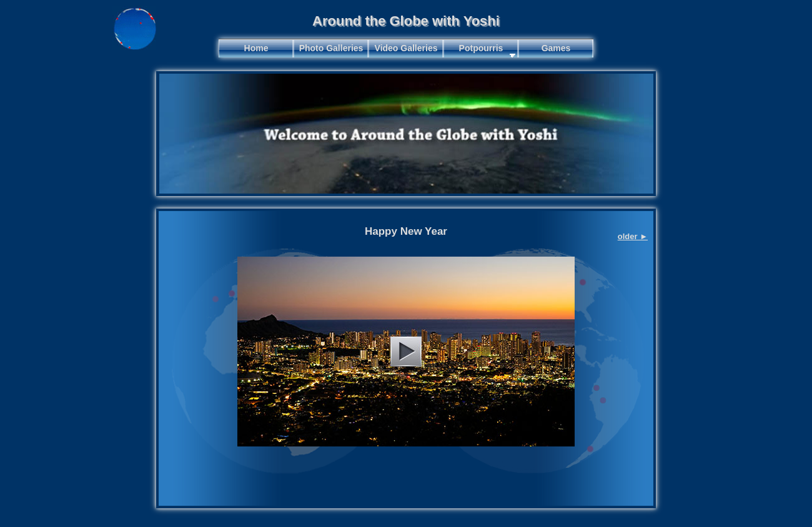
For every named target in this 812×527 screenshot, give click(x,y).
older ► (633, 236)
